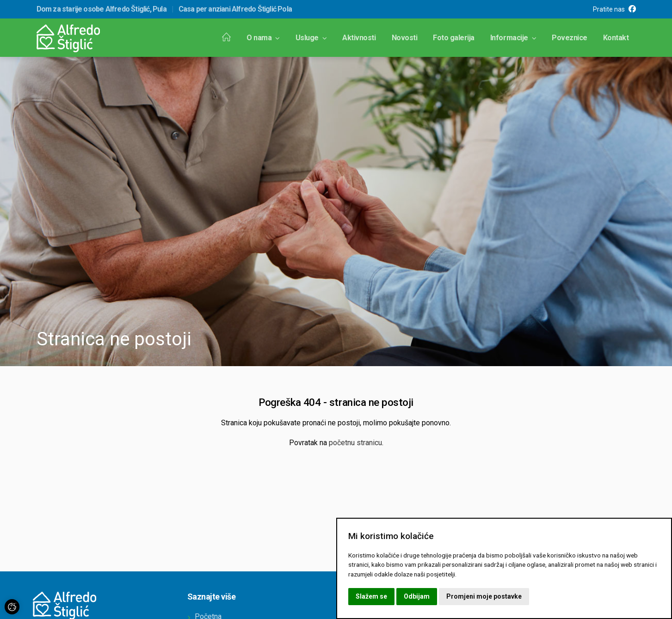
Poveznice (570, 38)
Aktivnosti (359, 38)
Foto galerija (454, 38)
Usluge (311, 38)
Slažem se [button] (371, 596)
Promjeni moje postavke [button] (484, 596)
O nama (263, 38)
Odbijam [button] (417, 596)
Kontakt (616, 38)
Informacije (513, 38)
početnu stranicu (355, 443)
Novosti (405, 38)
